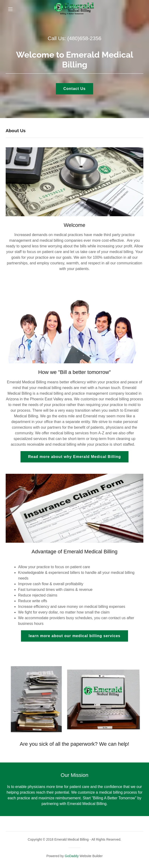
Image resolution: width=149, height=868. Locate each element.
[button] (15, 9)
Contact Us (75, 89)
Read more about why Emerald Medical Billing (74, 457)
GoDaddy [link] (72, 856)
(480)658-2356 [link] (84, 38)
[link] (74, 9)
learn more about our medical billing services (74, 636)
